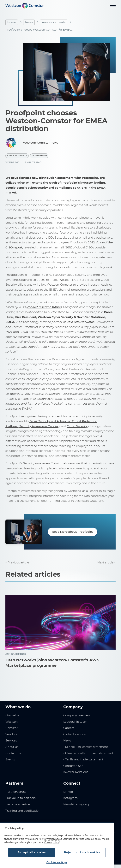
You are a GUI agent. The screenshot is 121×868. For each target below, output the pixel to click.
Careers (69, 728)
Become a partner (18, 804)
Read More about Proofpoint (72, 532)
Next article (105, 562)
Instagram (70, 798)
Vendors (11, 734)
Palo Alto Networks (80, 322)
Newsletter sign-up (77, 804)
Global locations (74, 734)
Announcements (54, 22)
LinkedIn (70, 792)
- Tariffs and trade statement (83, 759)
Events (10, 759)
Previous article (18, 562)
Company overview (77, 715)
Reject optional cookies (82, 852)
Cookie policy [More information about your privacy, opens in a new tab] (52, 842)
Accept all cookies (32, 852)
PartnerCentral (16, 792)
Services (11, 740)
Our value (12, 715)
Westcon (12, 722)
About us (12, 747)
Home (12, 22)
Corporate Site (73, 766)
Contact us (13, 753)
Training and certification (23, 811)
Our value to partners (20, 798)
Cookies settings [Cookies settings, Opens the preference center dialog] (57, 862)
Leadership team (75, 722)
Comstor (12, 728)
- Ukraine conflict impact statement (88, 753)
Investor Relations (76, 772)
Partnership (39, 156)
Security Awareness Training (39, 426)
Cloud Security (77, 426)
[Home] (25, 6)
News (29, 22)
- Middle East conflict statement (86, 747)
